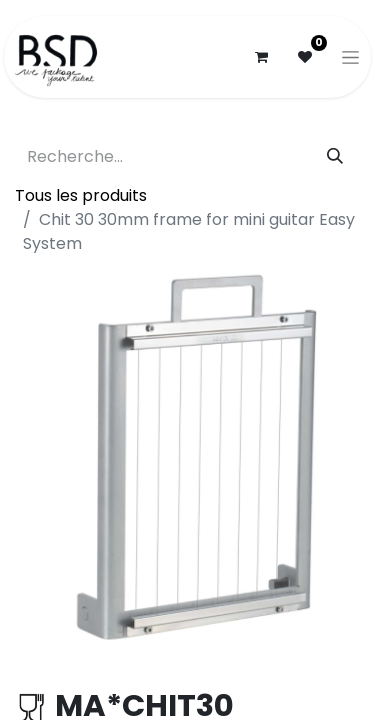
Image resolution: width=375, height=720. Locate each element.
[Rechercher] (335, 157)
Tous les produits (81, 195)
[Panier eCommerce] (261, 57)
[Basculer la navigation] (350, 57)
